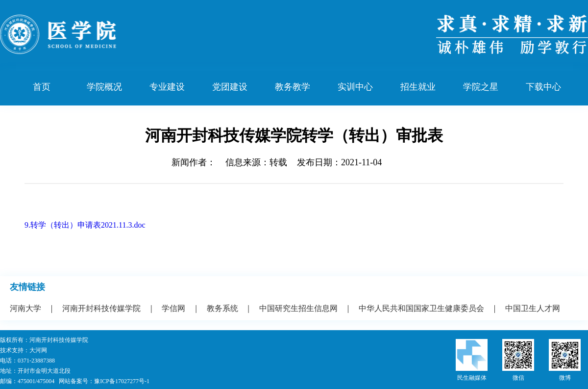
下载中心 (543, 87)
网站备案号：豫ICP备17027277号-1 (104, 381)
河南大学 (25, 308)
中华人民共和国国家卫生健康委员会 (421, 308)
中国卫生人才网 (533, 308)
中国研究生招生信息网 (298, 308)
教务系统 (222, 308)
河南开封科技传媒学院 (101, 308)
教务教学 (293, 87)
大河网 (38, 350)
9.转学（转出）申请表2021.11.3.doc (85, 225)
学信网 (173, 308)
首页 (42, 87)
